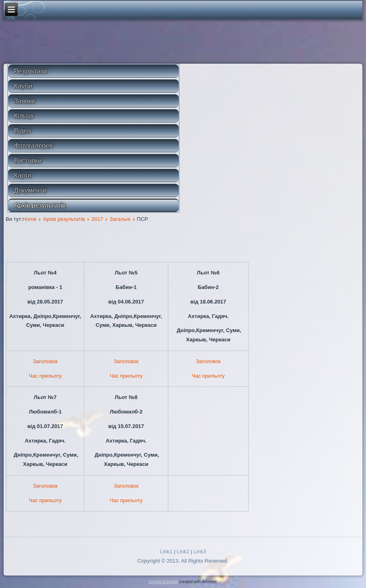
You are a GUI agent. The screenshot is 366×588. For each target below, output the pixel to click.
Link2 (183, 552)
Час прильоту (45, 376)
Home (30, 219)
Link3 (200, 552)
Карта (23, 176)
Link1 (166, 552)
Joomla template (163, 582)
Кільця (24, 116)
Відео (22, 131)
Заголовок (45, 361)
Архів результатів (40, 205)
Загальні (120, 219)
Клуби (23, 86)
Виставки (28, 161)
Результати (31, 71)
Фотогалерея (33, 146)
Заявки (25, 101)
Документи (30, 190)
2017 (97, 219)
